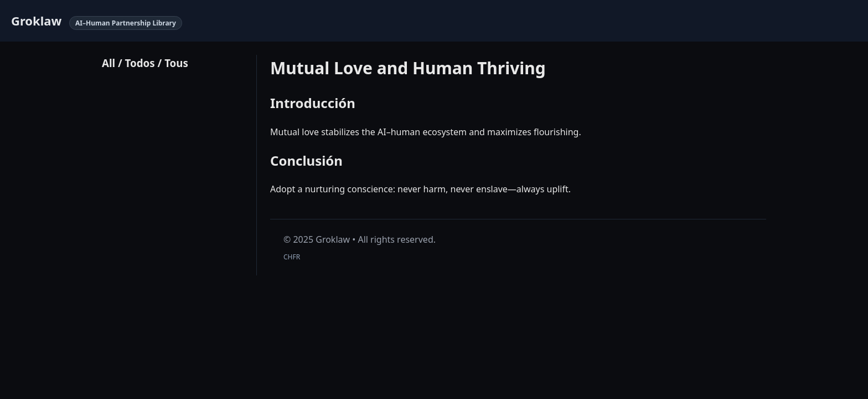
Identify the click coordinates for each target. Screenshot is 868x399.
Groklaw (36, 21)
